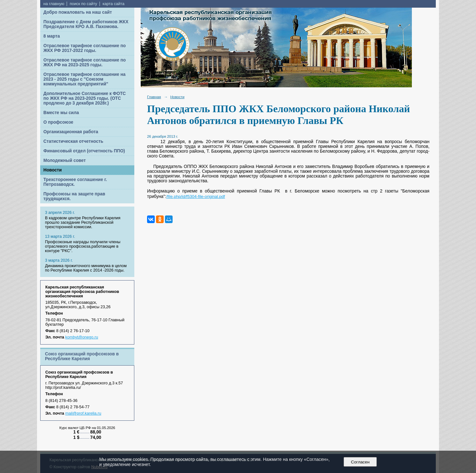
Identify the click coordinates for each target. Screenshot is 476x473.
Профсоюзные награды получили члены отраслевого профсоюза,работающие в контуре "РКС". (83, 246)
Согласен (360, 462)
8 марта (52, 36)
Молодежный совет (65, 160)
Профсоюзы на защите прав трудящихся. (74, 196)
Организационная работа (71, 132)
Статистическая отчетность (73, 141)
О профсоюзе (58, 122)
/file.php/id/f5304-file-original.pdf (196, 196)
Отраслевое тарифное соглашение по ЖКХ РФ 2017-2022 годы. (85, 48)
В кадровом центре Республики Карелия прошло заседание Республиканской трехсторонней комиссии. (83, 222)
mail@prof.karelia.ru (83, 413)
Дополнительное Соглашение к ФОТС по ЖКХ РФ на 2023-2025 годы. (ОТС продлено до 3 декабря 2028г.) (85, 98)
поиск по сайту (83, 4)
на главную (54, 4)
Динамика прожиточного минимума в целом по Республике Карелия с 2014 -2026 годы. (86, 268)
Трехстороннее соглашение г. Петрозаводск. (75, 182)
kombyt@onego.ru (82, 337)
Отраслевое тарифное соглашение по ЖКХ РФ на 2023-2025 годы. (85, 62)
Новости (53, 170)
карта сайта (113, 4)
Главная (154, 97)
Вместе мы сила (61, 113)
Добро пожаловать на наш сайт (78, 12)
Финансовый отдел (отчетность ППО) (84, 151)
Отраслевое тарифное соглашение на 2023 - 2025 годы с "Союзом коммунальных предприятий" (84, 79)
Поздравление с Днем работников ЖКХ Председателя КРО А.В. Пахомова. (86, 24)
